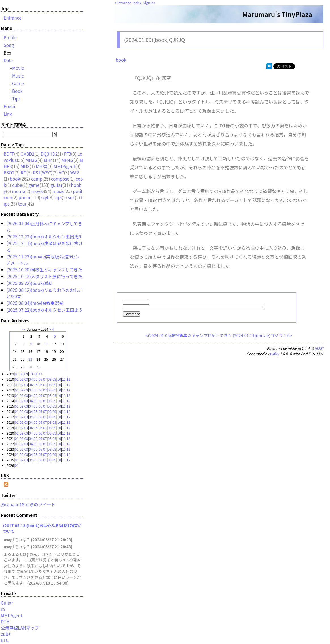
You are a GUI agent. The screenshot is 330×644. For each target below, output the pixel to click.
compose (60, 179)
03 (26, 379)
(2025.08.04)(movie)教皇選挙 (35, 303)
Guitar (7, 603)
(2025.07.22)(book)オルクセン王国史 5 (44, 310)
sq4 (45, 197)
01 (17, 379)
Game (18, 83)
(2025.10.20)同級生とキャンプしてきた (44, 269)
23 (30, 359)
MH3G (31, 160)
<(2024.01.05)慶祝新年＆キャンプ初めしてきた (189, 336)
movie (38, 191)
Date (8, 60)
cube (17, 185)
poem (24, 197)
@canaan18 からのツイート (28, 504)
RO (24, 172)
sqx (71, 197)
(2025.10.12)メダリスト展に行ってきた (44, 276)
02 (21, 379)
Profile (10, 37)
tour (22, 204)
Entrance (124, 3)
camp (37, 179)
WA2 (74, 172)
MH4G (67, 160)
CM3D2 (27, 154)
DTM (5, 621)
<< (24, 329)
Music (18, 76)
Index (137, 3)
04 (31, 379)
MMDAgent (64, 166)
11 (46, 344)
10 (31, 374)
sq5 (58, 197)
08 (21, 374)
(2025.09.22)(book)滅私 (30, 283)
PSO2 (9, 172)
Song (9, 45)
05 (36, 379)
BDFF (9, 154)
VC (61, 172)
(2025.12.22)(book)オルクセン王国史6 (44, 236)
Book (17, 91)
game (34, 185)
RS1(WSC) (43, 172)
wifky (274, 355)
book (121, 60)
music (58, 191)
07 (17, 374)
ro (3, 609)
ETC (5, 640)
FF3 (68, 154)
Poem (9, 106)
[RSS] (319, 349)
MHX (25, 166)
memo (19, 191)
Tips (16, 99)
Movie (18, 68)
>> (51, 329)
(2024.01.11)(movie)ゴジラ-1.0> (262, 336)
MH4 (48, 160)
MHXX (42, 166)
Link (8, 114)
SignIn (148, 3)
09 (26, 374)
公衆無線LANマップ (20, 628)
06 (40, 379)
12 (40, 374)
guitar (56, 185)
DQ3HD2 (49, 154)
